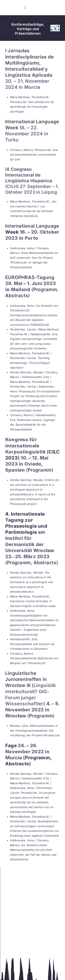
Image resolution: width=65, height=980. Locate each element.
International (20, 226)
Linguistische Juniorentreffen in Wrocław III (26, 679)
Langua (44, 226)
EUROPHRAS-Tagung (30, 277)
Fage (11, 746)
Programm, (38, 758)
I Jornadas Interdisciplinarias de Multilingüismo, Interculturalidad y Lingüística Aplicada (29, 63)
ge (56, 226)
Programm (45, 289)
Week (12, 232)
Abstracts (17, 296)
